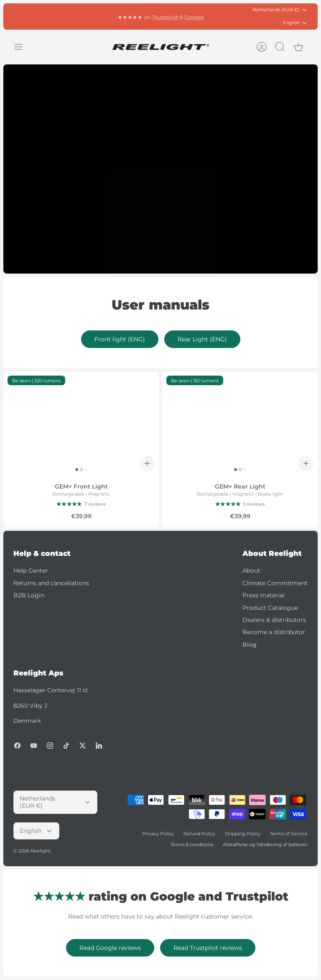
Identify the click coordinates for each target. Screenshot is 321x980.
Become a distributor (274, 632)
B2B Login (29, 595)
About (251, 571)
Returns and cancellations (51, 583)
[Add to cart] (147, 463)
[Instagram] (50, 746)
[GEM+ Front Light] (81, 423)
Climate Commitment (275, 583)
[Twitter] (83, 746)
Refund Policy (199, 834)
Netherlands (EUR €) (280, 10)
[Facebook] (17, 746)
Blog (250, 645)
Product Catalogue (270, 608)
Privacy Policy (158, 834)
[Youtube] (34, 746)
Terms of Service (289, 834)
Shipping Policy (243, 834)
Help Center (31, 571)
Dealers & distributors (274, 620)
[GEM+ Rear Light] (240, 423)
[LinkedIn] (99, 746)
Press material (264, 595)
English (295, 23)
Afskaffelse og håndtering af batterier (265, 844)
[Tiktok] (66, 746)
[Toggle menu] (23, 47)
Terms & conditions (192, 844)
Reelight (40, 851)
